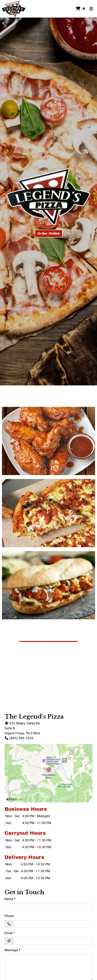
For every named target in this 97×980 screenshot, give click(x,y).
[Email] (53, 941)
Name (9, 899)
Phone (9, 916)
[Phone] (53, 924)
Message (11, 950)
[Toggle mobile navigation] (91, 9)
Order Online (49, 233)
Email (9, 933)
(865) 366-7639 (19, 738)
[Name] (48, 907)
